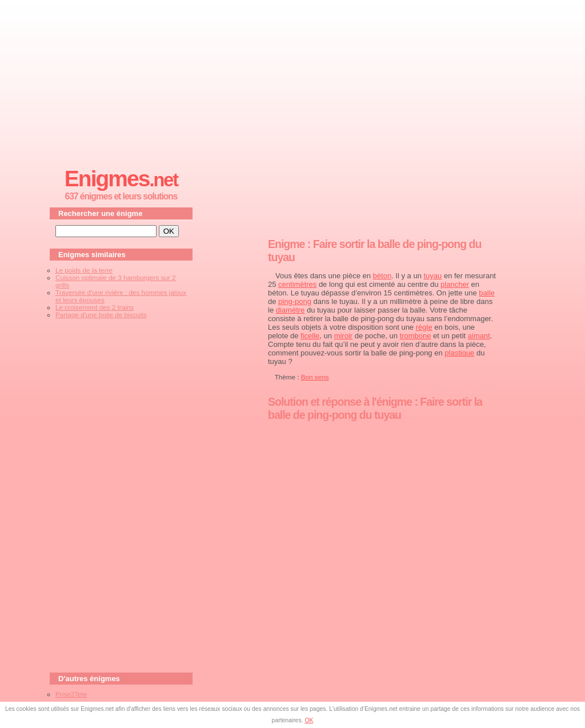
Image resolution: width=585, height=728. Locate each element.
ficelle (310, 336)
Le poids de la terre (84, 270)
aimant (479, 336)
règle (424, 327)
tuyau (433, 276)
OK (309, 720)
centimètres (297, 284)
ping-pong (295, 301)
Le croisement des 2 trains (95, 307)
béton (382, 276)
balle (486, 293)
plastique (459, 353)
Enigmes (121, 179)
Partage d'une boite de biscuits (101, 315)
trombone (416, 336)
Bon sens (315, 377)
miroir (344, 336)
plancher (455, 284)
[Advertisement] (292, 81)
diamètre (291, 310)
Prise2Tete (71, 694)
